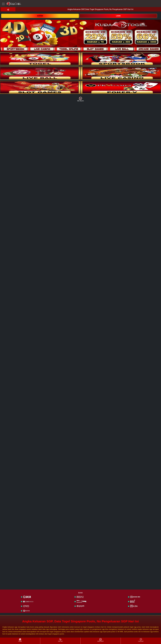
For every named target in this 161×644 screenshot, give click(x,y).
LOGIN (118, 16)
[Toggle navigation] (3, 4)
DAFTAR (40, 16)
